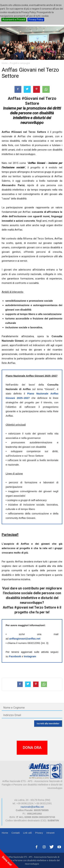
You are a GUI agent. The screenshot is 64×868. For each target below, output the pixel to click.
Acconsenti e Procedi (14, 19)
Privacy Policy (36, 19)
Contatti (16, 833)
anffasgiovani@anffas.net (25, 639)
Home (5, 833)
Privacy (39, 833)
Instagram (30, 656)
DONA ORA (32, 748)
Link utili (27, 833)
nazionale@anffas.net (32, 807)
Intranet (50, 833)
